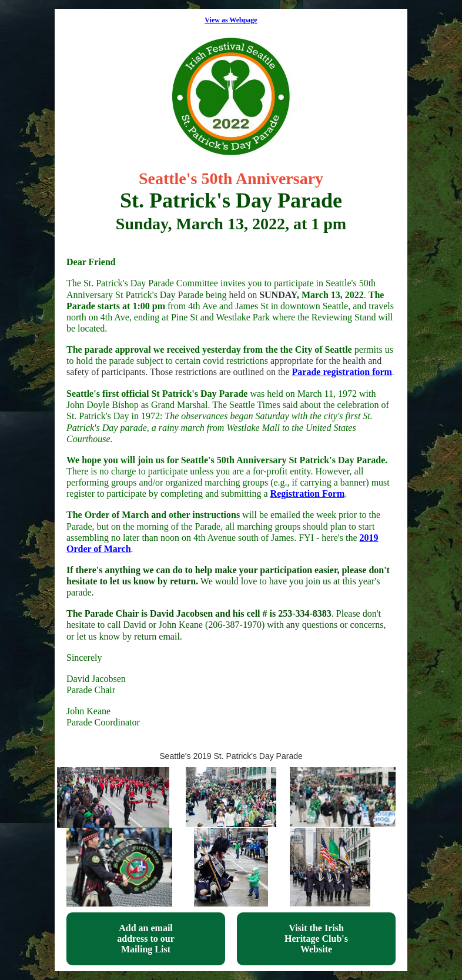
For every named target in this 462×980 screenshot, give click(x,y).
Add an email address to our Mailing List (146, 939)
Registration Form (308, 494)
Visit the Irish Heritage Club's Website (316, 939)
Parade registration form (342, 372)
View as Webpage (231, 20)
